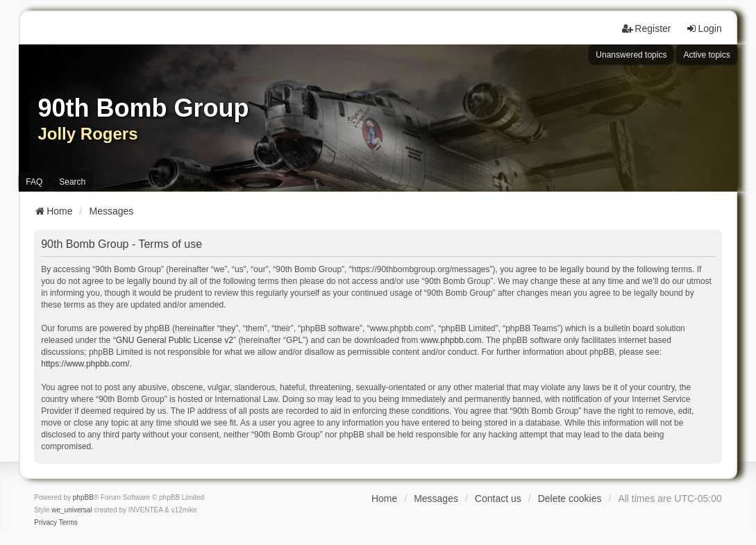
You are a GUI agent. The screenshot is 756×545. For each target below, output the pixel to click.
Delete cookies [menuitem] (570, 498)
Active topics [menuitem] (706, 55)
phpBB (83, 497)
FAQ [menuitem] (34, 182)
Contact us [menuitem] (498, 498)
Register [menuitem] (646, 28)
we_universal (72, 510)
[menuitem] (45, 523)
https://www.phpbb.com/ (85, 364)
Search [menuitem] (72, 182)
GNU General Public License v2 (175, 340)
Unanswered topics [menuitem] (631, 55)
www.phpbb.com (451, 340)
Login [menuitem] (704, 28)
